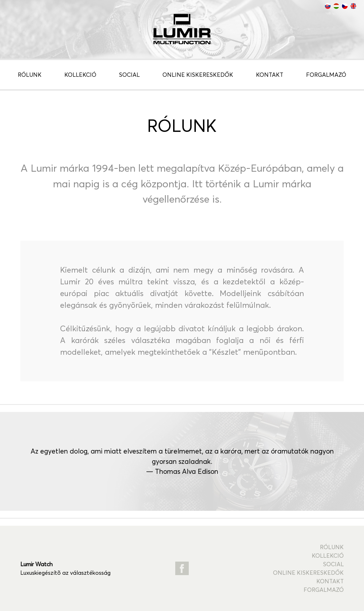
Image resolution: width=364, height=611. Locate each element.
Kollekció (80, 75)
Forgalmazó (326, 75)
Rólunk (30, 75)
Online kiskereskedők (198, 75)
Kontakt (270, 75)
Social (129, 75)
